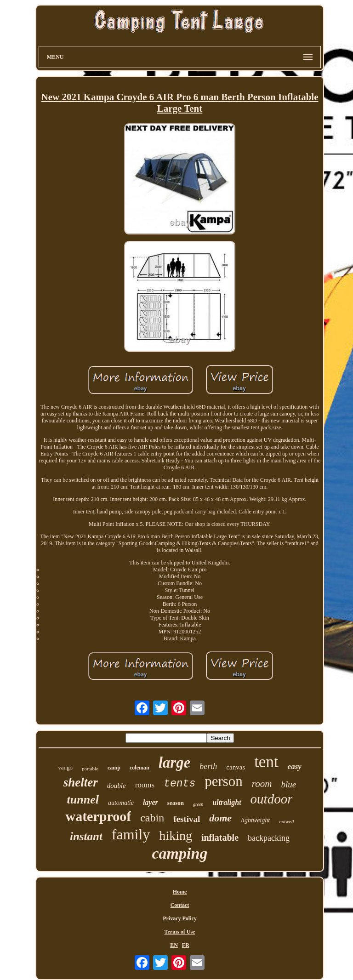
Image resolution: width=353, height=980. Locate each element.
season (176, 803)
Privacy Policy (180, 918)
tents (179, 784)
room (262, 784)
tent (266, 762)
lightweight (255, 820)
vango (65, 767)
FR (186, 945)
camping (180, 853)
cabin (152, 818)
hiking (176, 835)
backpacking (269, 838)
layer (151, 802)
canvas (236, 767)
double (117, 786)
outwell (286, 821)
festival (187, 819)
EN (174, 945)
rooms (145, 785)
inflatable (220, 838)
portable (90, 769)
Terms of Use (180, 932)
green (198, 804)
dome (220, 818)
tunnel (83, 800)
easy (295, 766)
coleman (139, 768)
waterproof (98, 816)
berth (208, 766)
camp (114, 768)
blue (288, 784)
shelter (81, 782)
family (131, 834)
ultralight (227, 802)
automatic (121, 803)
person (224, 781)
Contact (180, 905)
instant (86, 836)
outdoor (272, 799)
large (175, 763)
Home (180, 892)
